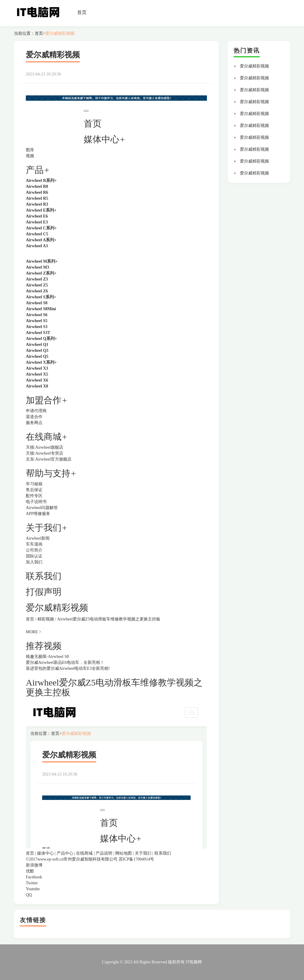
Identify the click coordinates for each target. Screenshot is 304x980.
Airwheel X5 (37, 374)
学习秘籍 (34, 484)
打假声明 (44, 592)
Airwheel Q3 (37, 350)
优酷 (30, 871)
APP (30, 514)
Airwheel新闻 (38, 538)
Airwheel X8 (37, 386)
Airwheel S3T (38, 333)
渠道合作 (34, 417)
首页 (82, 12)
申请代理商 (36, 411)
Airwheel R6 (37, 192)
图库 (30, 150)
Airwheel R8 (37, 186)
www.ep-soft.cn (51, 859)
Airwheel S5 (37, 321)
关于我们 (143, 853)
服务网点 (34, 423)
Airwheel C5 (37, 234)
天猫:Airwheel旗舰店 (45, 447)
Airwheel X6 (37, 380)
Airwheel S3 (37, 327)
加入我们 (34, 562)
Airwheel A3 (37, 246)
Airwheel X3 (37, 368)
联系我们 (44, 576)
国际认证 (34, 556)
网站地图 (123, 853)
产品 (35, 170)
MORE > (34, 632)
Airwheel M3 (37, 267)
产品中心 (65, 853)
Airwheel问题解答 (42, 508)
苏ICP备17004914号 (137, 859)
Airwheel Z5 (37, 285)
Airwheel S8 (37, 303)
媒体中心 (45, 853)
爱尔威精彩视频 (60, 33)
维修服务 (42, 514)
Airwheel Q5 (37, 356)
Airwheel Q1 (37, 345)
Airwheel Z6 (37, 291)
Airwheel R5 (37, 198)
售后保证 (34, 490)
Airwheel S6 (37, 315)
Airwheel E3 (37, 222)
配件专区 (34, 496)
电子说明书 (36, 502)
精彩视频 (46, 619)
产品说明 (104, 853)
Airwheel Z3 (37, 279)
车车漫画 (34, 544)
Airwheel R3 (37, 204)
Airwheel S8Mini (41, 309)
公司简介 (34, 550)
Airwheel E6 (37, 216)
